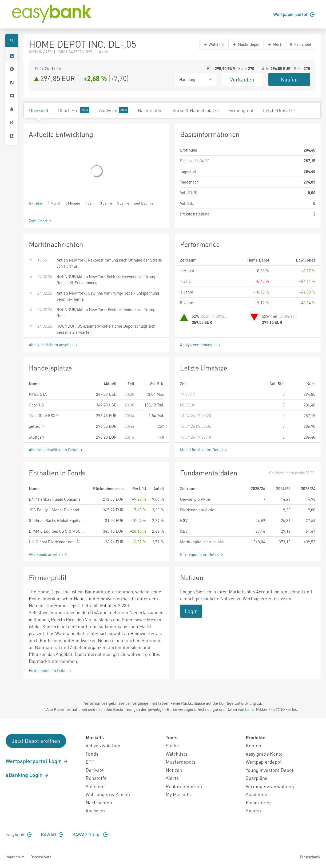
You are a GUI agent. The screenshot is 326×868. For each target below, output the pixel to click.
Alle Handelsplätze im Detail (56, 450)
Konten (253, 745)
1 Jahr (90, 203)
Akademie (257, 794)
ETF (90, 762)
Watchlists (177, 754)
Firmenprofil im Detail (202, 554)
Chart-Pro (74, 110)
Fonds (92, 754)
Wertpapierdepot (264, 762)
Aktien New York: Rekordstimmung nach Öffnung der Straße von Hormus (109, 263)
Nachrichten (150, 110)
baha (249, 709)
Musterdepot (246, 44)
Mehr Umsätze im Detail (204, 450)
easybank (19, 834)
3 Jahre (106, 203)
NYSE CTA (38, 394)
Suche (172, 745)
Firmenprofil (241, 110)
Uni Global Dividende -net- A (54, 542)
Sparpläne (257, 778)
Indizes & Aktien (103, 745)
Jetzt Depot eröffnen (36, 741)
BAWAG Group (90, 834)
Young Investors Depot (270, 770)
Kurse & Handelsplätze (196, 110)
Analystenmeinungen (201, 345)
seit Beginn (144, 203)
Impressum (15, 857)
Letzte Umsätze (279, 110)
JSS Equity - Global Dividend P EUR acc (57, 510)
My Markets (178, 794)
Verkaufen (242, 79)
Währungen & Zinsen (108, 794)
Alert (274, 44)
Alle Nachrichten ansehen (54, 345)
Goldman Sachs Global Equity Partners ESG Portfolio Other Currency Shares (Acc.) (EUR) (57, 520)
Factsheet (300, 44)
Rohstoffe (96, 778)
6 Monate (73, 203)
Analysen (114, 110)
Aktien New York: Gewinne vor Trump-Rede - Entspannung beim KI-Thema (108, 296)
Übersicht (39, 110)
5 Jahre (123, 203)
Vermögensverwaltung (270, 786)
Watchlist (214, 44)
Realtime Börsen (184, 786)
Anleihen (95, 786)
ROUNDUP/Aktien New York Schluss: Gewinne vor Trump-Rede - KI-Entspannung (107, 280)
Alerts (172, 778)
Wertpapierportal (294, 14)
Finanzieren (258, 802)
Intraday (36, 203)
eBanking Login (27, 775)
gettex (37, 426)
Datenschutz (41, 857)
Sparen (253, 810)
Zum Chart (41, 221)
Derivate (95, 770)
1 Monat (54, 203)
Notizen (174, 770)
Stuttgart (37, 437)
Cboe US (36, 405)
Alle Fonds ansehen (48, 554)
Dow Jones (306, 260)
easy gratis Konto (264, 754)
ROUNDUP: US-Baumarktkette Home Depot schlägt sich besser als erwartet (106, 329)
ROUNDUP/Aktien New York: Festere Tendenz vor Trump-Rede (107, 313)
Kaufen (289, 79)
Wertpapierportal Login (37, 761)
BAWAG (52, 834)
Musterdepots (181, 762)
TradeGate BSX (44, 415)
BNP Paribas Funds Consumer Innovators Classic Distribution (57, 499)
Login (191, 611)
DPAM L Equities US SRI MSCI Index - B (57, 531)
